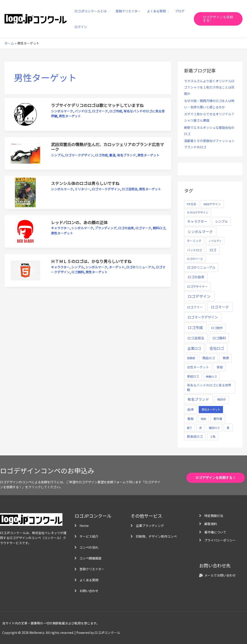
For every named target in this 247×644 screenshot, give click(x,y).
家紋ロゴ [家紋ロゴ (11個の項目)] (193, 376)
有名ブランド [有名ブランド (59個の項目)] (198, 399)
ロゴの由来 (126, 228)
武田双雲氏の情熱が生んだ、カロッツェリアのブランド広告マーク (107, 147)
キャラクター (60, 228)
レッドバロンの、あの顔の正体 (79, 222)
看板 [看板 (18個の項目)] (190, 419)
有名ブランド (126, 155)
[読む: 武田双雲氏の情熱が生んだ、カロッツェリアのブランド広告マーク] (25, 153)
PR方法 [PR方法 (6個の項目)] (192, 204)
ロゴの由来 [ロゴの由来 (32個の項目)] (196, 277)
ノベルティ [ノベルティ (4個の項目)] (215, 241)
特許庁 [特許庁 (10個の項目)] (222, 400)
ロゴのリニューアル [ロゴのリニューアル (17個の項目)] (201, 267)
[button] (218, 19)
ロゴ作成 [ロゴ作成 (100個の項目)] (195, 327)
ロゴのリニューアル (140, 267)
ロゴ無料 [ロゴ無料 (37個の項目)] (219, 338)
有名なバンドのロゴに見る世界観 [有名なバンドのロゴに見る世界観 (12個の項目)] (209, 387)
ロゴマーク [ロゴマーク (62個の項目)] (220, 307)
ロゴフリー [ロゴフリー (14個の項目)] (195, 307)
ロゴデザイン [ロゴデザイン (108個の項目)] (199, 296)
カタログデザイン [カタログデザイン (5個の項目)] (198, 212)
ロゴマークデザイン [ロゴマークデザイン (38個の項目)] (203, 317)
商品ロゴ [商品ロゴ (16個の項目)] (209, 358)
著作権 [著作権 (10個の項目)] (218, 419)
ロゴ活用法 (130, 189)
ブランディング (106, 228)
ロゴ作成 (116, 111)
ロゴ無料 (78, 272)
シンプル (57, 155)
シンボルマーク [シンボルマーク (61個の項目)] (200, 232)
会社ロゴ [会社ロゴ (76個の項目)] (217, 348)
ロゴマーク (100, 111)
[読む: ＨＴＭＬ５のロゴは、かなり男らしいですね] (25, 270)
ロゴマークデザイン (79, 155)
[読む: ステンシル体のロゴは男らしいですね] (25, 192)
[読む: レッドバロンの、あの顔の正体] (25, 231)
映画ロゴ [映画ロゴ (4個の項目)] (211, 376)
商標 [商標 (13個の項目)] (226, 358)
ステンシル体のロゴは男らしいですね (85, 183)
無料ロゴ (159, 228)
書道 (112, 155)
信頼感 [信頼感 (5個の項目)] (191, 358)
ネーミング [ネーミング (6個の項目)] (194, 241)
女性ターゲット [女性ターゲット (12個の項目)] (198, 367)
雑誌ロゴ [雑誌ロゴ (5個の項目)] (214, 428)
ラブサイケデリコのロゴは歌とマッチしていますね (97, 105)
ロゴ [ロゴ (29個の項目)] (213, 250)
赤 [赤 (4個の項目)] (201, 428)
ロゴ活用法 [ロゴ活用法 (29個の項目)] (196, 338)
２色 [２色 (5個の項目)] (213, 437)
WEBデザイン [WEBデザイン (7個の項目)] (212, 204)
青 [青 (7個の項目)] (228, 428)
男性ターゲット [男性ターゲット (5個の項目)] (211, 410)
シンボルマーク (62, 111)
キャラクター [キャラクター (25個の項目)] (197, 221)
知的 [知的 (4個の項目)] (203, 419)
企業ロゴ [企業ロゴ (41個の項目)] (194, 348)
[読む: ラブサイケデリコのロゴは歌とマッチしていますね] (25, 114)
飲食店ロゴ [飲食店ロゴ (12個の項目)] (195, 436)
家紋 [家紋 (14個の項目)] (220, 367)
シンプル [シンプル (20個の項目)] (221, 221)
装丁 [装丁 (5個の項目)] (190, 428)
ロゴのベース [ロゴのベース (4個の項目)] (195, 259)
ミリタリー (82, 189)
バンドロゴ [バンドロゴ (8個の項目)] (194, 250)
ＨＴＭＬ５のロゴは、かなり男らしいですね (91, 261)
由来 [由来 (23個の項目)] (191, 409)
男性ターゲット (70, 116)
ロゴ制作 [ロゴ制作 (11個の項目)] (217, 328)
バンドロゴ (83, 111)
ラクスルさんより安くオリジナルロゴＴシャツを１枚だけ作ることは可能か (209, 87)
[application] (108, 11)
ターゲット (117, 267)
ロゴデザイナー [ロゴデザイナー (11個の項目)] (197, 286)
